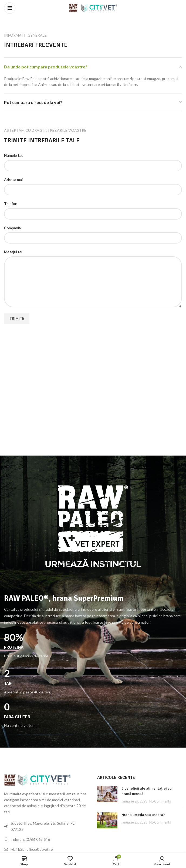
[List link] (47, 839)
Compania (12, 228)
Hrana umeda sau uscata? (143, 815)
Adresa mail (14, 180)
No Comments (160, 801)
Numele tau (14, 155)
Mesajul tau (14, 252)
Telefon (11, 204)
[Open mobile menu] (10, 8)
